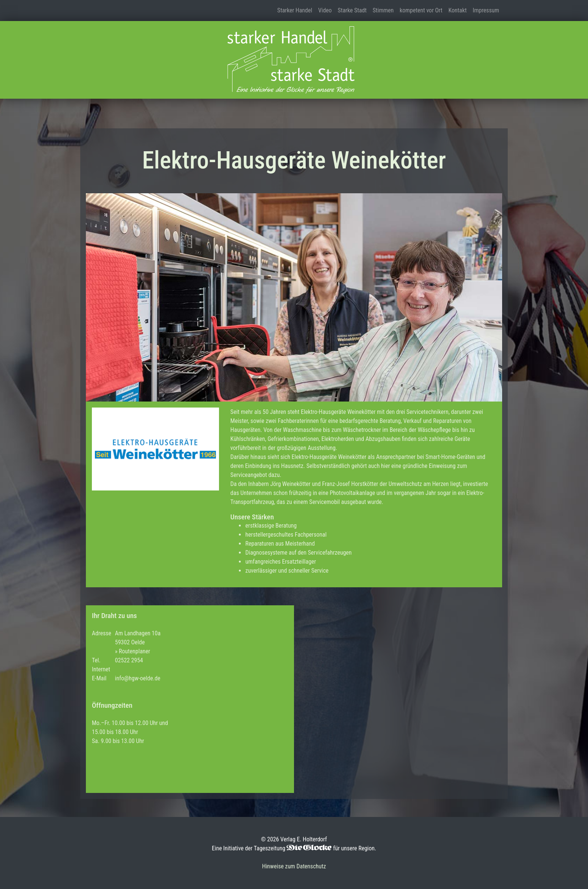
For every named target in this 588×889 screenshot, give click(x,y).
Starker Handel (295, 10)
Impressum (486, 10)
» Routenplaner (132, 651)
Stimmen (383, 10)
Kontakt (458, 10)
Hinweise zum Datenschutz (294, 866)
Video (325, 10)
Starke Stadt (352, 10)
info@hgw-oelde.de (137, 678)
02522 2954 (129, 660)
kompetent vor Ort (421, 10)
